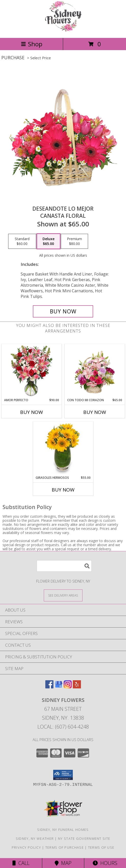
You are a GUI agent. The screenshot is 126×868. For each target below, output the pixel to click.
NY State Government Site (84, 838)
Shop (32, 44)
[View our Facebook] (49, 687)
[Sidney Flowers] (63, 30)
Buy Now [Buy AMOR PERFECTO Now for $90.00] (32, 412)
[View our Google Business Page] (59, 687)
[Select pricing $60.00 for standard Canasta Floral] (22, 241)
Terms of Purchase (65, 847)
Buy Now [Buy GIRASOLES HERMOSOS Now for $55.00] (63, 490)
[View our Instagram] (68, 687)
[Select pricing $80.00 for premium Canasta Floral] (74, 241)
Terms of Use (101, 847)
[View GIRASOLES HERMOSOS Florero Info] (63, 449)
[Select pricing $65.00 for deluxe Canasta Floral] (48, 241)
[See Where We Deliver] (63, 595)
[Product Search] (64, 566)
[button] (63, 775)
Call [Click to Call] (21, 863)
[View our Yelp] (77, 687)
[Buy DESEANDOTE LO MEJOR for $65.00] (63, 311)
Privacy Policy (26, 847)
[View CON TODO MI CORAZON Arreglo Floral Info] (95, 371)
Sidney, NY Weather (35, 838)
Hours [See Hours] (105, 863)
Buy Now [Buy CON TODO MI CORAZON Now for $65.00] (95, 412)
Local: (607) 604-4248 (63, 727)
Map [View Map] (63, 863)
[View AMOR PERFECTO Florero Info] (31, 371)
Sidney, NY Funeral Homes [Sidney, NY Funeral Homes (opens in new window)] (63, 830)
